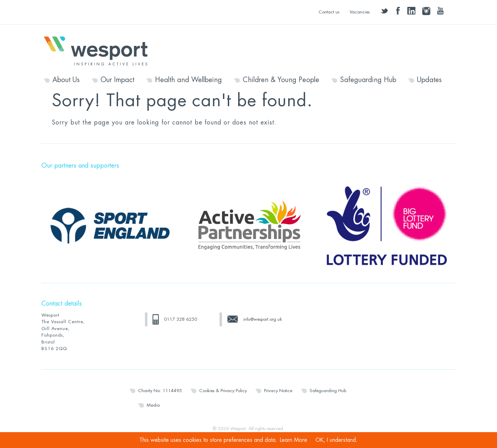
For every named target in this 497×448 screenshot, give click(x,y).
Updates (429, 80)
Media (153, 405)
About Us (66, 80)
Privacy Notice (278, 391)
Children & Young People (281, 80)
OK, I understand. (337, 440)
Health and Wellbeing (188, 80)
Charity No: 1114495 (160, 391)
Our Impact (117, 80)
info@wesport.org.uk (263, 319)
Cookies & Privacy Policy (223, 391)
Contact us (329, 12)
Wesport (99, 50)
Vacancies (360, 12)
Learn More (294, 440)
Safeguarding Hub (368, 80)
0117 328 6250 (181, 319)
